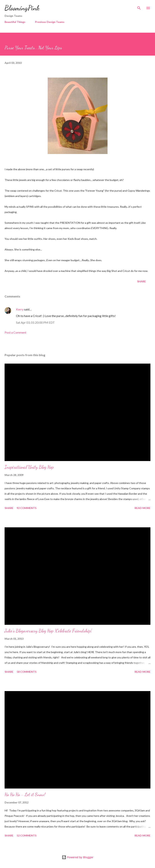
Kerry (20, 309)
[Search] (139, 7)
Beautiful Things (15, 22)
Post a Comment (15, 332)
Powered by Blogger (78, 857)
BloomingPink (22, 8)
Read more (143, 508)
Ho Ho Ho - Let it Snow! (25, 795)
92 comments (27, 508)
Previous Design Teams (50, 22)
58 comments (27, 672)
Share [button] (141, 281)
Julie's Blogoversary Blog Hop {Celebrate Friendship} (48, 631)
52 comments (27, 835)
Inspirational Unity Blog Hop (29, 467)
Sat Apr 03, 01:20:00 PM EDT (35, 322)
